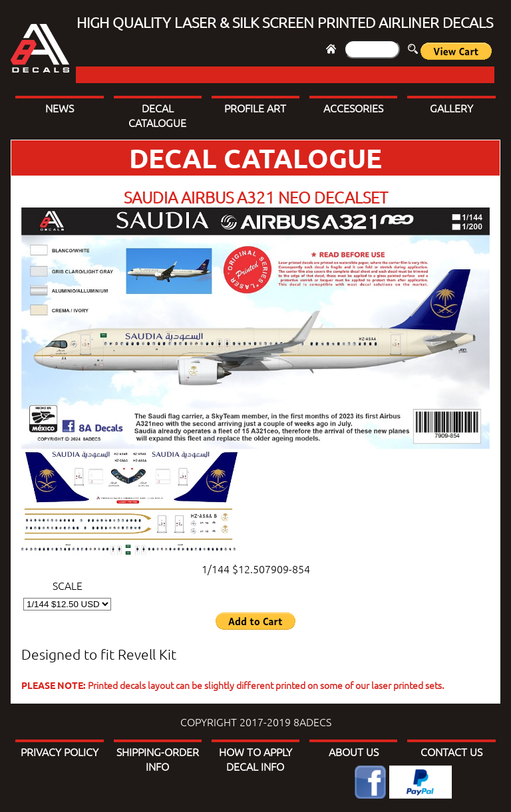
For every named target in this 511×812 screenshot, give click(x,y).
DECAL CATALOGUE (157, 115)
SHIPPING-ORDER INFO (158, 759)
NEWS (60, 108)
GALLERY (451, 108)
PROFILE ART (255, 108)
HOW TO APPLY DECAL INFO (255, 759)
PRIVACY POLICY (60, 751)
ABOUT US (354, 751)
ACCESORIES (353, 108)
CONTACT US (451, 751)
